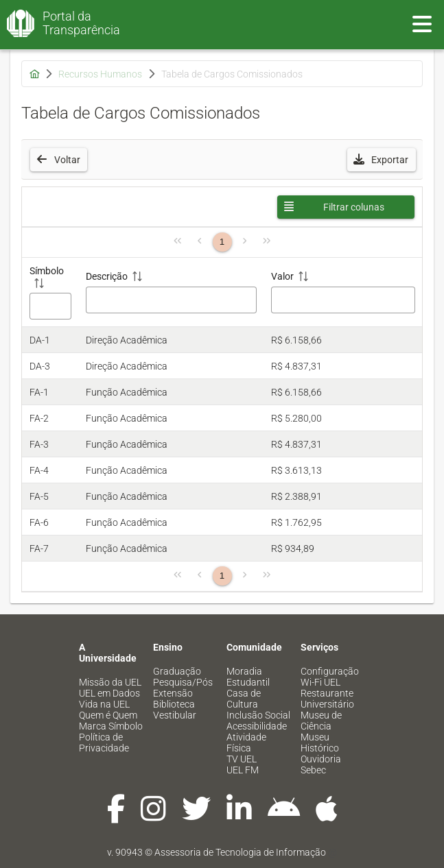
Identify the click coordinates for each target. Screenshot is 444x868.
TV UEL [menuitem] (242, 759)
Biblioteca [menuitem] (174, 704)
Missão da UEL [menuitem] (110, 682)
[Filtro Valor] (343, 300)
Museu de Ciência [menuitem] (321, 721)
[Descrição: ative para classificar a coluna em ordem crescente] (171, 292)
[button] (382, 160)
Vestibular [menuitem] (175, 715)
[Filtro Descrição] (172, 300)
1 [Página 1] (222, 242)
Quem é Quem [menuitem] (108, 715)
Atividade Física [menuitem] (246, 743)
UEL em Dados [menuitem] (109, 693)
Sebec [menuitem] (313, 770)
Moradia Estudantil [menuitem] (248, 677)
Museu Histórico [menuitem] (320, 743)
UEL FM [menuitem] (243, 770)
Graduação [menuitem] (177, 671)
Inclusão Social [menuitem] (258, 715)
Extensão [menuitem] (173, 693)
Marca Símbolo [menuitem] (111, 726)
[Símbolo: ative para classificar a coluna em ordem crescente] (50, 292)
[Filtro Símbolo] (50, 306)
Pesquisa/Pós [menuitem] (183, 682)
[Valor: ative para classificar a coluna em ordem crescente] (343, 292)
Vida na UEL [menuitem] (104, 704)
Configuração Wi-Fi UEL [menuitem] (330, 677)
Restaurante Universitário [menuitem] (327, 699)
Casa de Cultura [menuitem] (244, 699)
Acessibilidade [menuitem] (257, 726)
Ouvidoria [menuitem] (321, 759)
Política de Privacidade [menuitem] (104, 743)
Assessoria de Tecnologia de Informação (240, 852)
